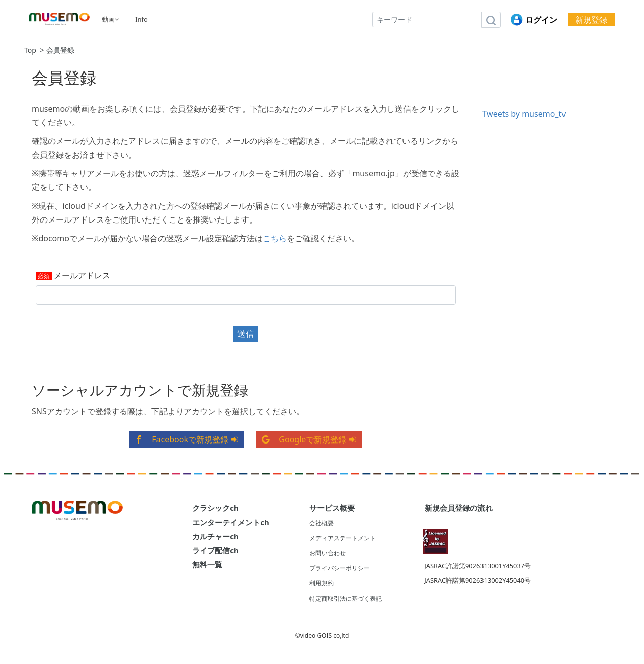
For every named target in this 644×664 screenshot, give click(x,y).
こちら (275, 238)
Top (30, 50)
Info (142, 19)
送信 (246, 334)
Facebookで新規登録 (187, 439)
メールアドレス (82, 276)
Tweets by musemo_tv (524, 114)
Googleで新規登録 (309, 439)
